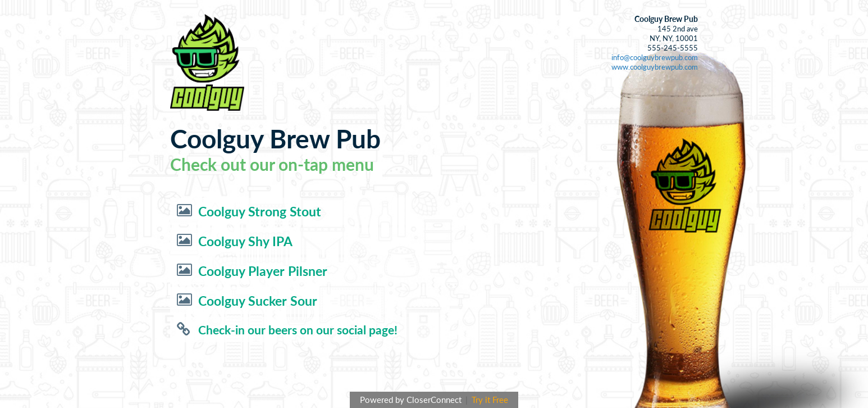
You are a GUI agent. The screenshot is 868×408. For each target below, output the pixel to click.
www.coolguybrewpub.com (655, 67)
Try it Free (490, 400)
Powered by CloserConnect (412, 400)
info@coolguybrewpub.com (655, 57)
